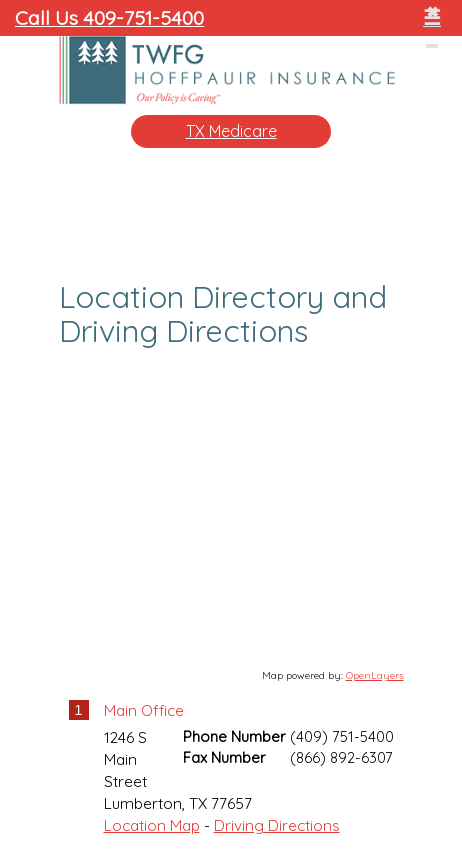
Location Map (152, 825)
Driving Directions (277, 825)
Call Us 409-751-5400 (109, 17)
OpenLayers (375, 675)
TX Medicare (231, 131)
